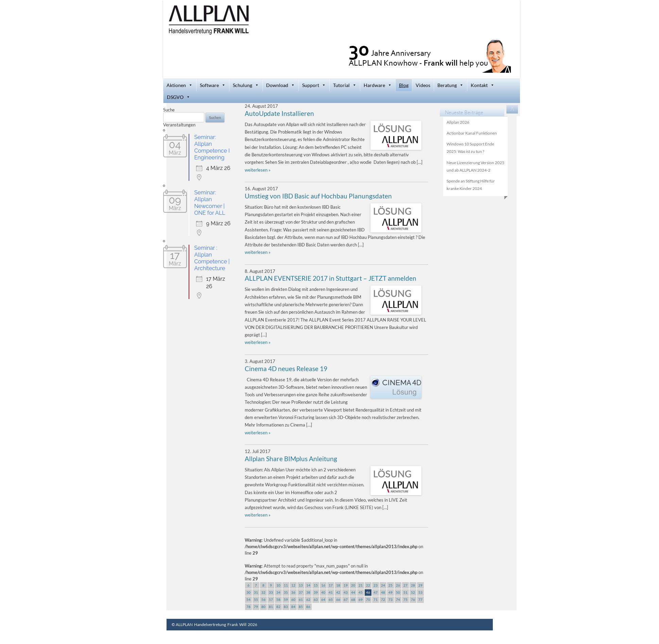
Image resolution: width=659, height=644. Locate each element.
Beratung (450, 85)
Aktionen (180, 85)
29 (420, 585)
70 (368, 599)
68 (353, 599)
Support (314, 85)
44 (353, 592)
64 (323, 599)
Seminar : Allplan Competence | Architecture (212, 258)
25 (391, 585)
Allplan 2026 (458, 122)
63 (316, 599)
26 (398, 585)
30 (248, 592)
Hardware (378, 85)
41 (331, 592)
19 (346, 585)
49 (391, 592)
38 (308, 592)
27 (405, 585)
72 (383, 599)
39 (316, 592)
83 (286, 607)
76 (413, 599)
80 (263, 607)
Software (213, 85)
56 (263, 599)
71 (376, 599)
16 (323, 585)
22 (368, 585)
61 (301, 599)
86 (308, 607)
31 (256, 592)
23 (376, 585)
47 (376, 592)
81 (271, 607)
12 (293, 585)
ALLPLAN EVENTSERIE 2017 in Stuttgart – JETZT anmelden (331, 278)
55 (256, 599)
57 (271, 599)
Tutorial (345, 85)
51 (405, 592)
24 (383, 585)
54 (248, 599)
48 (383, 592)
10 (278, 585)
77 (420, 599)
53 (420, 592)
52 (413, 592)
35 (286, 592)
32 (263, 592)
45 (361, 592)
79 (256, 607)
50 (398, 592)
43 (346, 592)
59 (286, 599)
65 (331, 599)
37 (301, 592)
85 (301, 607)
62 (308, 599)
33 (271, 592)
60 (293, 599)
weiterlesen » (258, 170)
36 (293, 592)
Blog (404, 85)
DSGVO (179, 97)
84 (293, 607)
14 (308, 585)
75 (405, 599)
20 (353, 585)
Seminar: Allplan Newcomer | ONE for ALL (210, 203)
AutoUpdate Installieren (279, 114)
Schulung (246, 85)
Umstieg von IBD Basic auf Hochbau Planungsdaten (318, 196)
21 (361, 585)
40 (323, 592)
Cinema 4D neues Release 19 (286, 369)
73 (391, 599)
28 (413, 585)
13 (301, 585)
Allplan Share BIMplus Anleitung (291, 459)
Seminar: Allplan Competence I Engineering (212, 147)
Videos (423, 85)
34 (278, 592)
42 (338, 592)
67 (346, 599)
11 (286, 585)
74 (398, 599)
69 (361, 599)
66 (338, 599)
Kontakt (483, 85)
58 (278, 599)
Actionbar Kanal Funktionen (472, 133)
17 (331, 585)
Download (281, 85)
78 (248, 607)
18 (338, 585)
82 (278, 607)
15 (316, 585)
